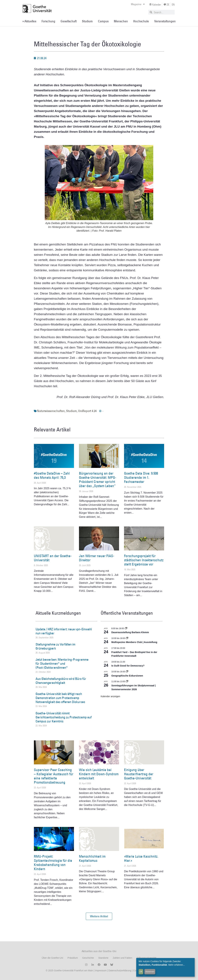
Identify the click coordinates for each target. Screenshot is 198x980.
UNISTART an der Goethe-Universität (53, 558)
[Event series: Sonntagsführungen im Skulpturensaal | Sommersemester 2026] (127, 682)
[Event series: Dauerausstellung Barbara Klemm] (126, 628)
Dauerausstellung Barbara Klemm (130, 632)
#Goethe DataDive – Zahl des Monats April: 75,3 (52, 475)
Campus (103, 21)
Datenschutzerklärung (120, 970)
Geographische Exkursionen (127, 676)
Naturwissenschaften (51, 411)
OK (141, 971)
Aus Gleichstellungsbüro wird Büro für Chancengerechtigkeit (61, 681)
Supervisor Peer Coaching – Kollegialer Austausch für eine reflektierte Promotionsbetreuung (54, 776)
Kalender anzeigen (110, 696)
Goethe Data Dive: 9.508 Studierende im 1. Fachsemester (141, 477)
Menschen (121, 21)
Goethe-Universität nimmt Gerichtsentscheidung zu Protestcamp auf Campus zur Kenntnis (64, 717)
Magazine (138, 4)
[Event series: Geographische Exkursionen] (127, 672)
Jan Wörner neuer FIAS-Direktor (97, 558)
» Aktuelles (29, 21)
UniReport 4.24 (87, 411)
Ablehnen (150, 971)
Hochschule (141, 21)
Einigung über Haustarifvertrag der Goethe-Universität (139, 774)
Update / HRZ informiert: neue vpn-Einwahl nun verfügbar (64, 631)
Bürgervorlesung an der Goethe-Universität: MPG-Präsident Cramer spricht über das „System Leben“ (98, 480)
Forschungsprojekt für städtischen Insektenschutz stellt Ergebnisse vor (144, 560)
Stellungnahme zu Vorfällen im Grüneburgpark (55, 646)
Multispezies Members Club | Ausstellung (134, 642)
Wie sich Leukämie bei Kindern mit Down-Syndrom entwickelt (99, 774)
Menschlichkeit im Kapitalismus (92, 858)
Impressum (100, 970)
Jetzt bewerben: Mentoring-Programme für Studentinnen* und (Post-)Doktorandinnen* (62, 664)
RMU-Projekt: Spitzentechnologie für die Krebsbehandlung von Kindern (53, 863)
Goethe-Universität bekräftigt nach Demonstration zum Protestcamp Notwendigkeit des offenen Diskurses (60, 698)
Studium (87, 21)
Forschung (48, 21)
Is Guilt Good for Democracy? (128, 666)
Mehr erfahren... (177, 965)
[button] (99, 916)
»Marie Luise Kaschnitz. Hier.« (141, 858)
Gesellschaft (69, 21)
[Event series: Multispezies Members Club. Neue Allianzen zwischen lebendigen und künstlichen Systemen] (127, 638)
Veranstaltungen (165, 21)
